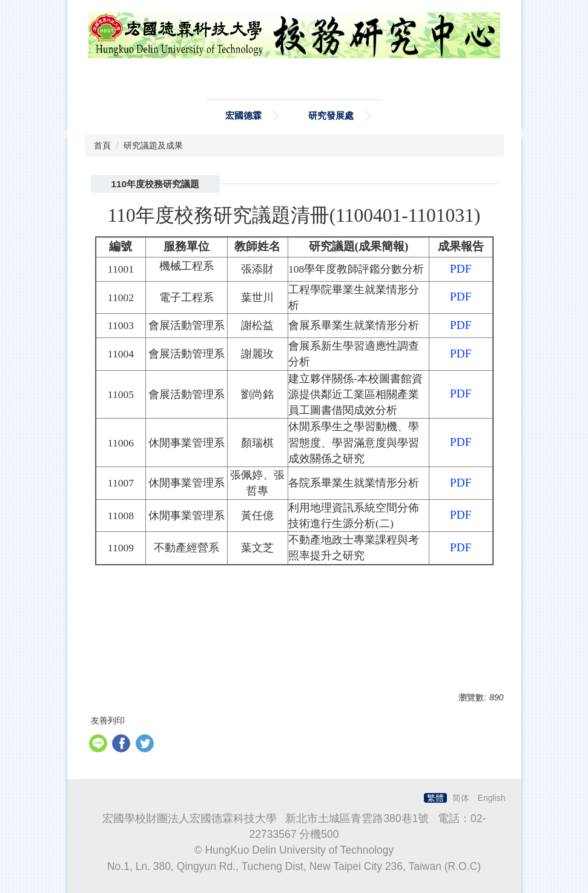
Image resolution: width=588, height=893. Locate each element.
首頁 (102, 145)
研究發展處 (331, 115)
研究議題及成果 (153, 145)
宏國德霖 (243, 115)
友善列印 (108, 720)
